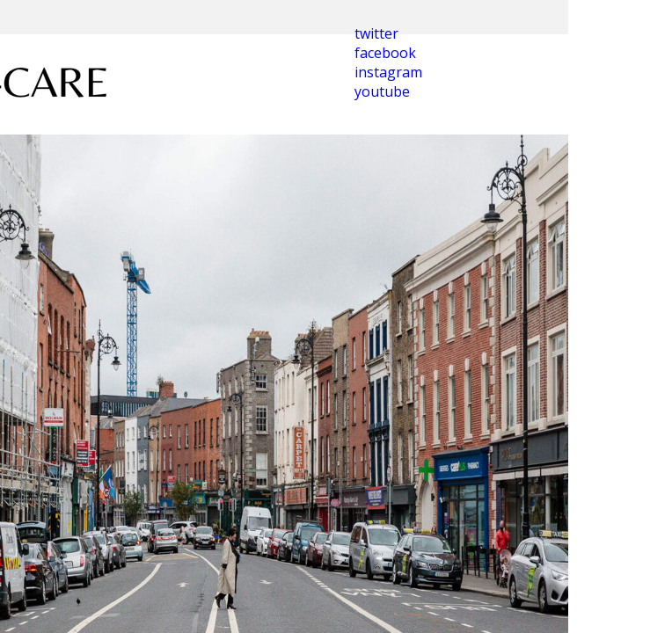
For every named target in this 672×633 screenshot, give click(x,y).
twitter (376, 33)
